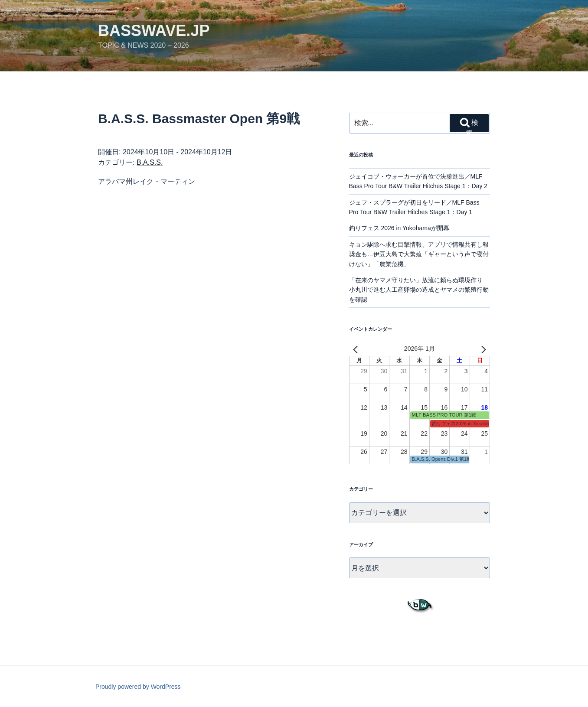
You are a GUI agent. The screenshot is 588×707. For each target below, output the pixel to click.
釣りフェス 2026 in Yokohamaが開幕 (399, 228)
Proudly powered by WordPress (138, 687)
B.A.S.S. (150, 162)
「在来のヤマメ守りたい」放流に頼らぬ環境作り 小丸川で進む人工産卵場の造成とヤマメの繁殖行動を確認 (419, 290)
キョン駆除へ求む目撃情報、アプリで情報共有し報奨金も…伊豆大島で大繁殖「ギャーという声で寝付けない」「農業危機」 (419, 254)
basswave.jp (154, 31)
